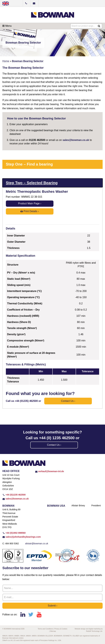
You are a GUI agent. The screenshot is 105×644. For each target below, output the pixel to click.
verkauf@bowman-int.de (49, 471)
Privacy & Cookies (61, 629)
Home (6, 61)
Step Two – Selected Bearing (32, 183)
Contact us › (68, 401)
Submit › (53, 606)
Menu (7, 26)
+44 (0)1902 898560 (14, 533)
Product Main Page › (30, 203)
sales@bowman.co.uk (76, 140)
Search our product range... (83, 26)
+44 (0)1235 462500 (14, 495)
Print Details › (30, 211)
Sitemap (53, 631)
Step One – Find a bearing (29, 164)
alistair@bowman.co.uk (37, 544)
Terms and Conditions (45, 629)
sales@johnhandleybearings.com (22, 537)
